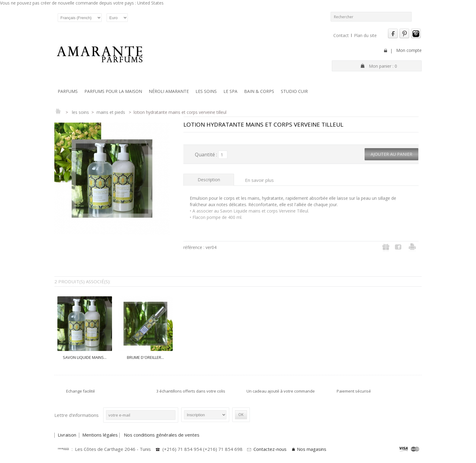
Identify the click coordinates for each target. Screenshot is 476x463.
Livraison (68, 435)
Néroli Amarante (169, 91)
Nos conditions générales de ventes (162, 435)
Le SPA (230, 91)
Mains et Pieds (111, 112)
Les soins (206, 91)
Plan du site (365, 35)
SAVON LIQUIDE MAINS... (85, 357)
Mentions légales (100, 435)
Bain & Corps (259, 91)
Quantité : (206, 155)
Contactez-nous (270, 449)
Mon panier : (383, 66)
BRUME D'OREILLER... (145, 357)
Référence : (194, 247)
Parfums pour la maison (113, 91)
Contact (341, 35)
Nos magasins (312, 449)
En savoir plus (259, 180)
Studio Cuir (294, 91)
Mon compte (409, 50)
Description (209, 180)
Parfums (68, 91)
